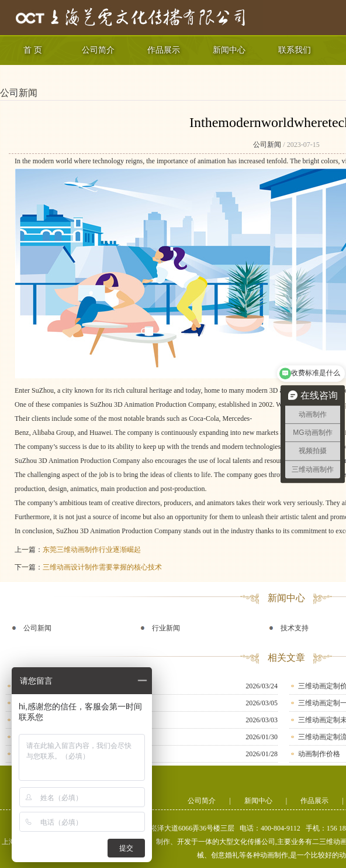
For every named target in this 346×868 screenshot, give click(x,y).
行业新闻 (166, 628)
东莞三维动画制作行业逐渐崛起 (92, 550)
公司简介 (98, 50)
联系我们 (295, 50)
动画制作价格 (319, 754)
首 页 (33, 50)
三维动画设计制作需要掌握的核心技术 (102, 567)
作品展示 (164, 50)
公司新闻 (19, 93)
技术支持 (295, 628)
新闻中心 (229, 50)
